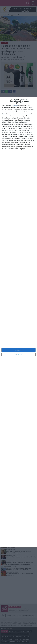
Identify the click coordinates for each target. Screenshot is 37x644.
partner (16, 106)
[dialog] (18, 322)
